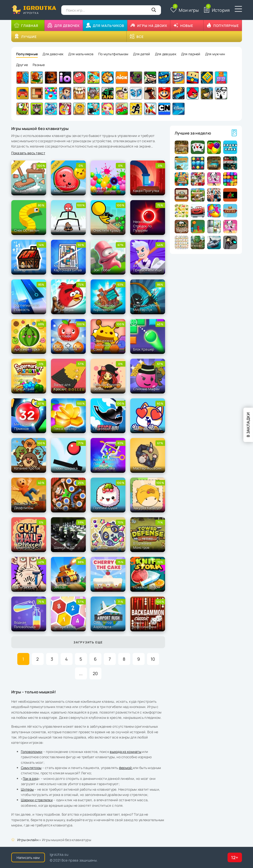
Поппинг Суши (105, 508)
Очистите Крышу (107, 230)
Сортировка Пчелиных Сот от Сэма (107, 345)
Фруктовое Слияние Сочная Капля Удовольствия (68, 343)
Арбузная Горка (27, 349)
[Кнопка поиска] (154, 10)
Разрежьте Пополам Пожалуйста (24, 543)
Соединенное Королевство (105, 307)
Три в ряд (31, 779)
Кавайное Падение (101, 545)
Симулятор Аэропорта (103, 625)
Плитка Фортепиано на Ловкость (27, 305)
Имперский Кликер (24, 268)
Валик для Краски (62, 387)
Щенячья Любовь (147, 428)
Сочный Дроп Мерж (65, 188)
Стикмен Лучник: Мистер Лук (147, 307)
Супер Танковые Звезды (67, 585)
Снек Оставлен (27, 230)
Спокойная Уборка (23, 188)
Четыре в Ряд (65, 627)
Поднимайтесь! (106, 428)
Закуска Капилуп (147, 508)
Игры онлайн (28, 840)
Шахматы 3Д (64, 547)
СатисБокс (23, 587)
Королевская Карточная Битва (68, 268)
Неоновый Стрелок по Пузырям (142, 226)
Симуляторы (31, 768)
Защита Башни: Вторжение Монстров (146, 543)
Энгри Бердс (64, 310)
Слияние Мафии (146, 389)
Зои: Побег (102, 270)
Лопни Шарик (105, 191)
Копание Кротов (27, 468)
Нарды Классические (145, 625)
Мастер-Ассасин (147, 468)
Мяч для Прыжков (22, 426)
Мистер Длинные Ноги (68, 228)
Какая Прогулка (146, 191)
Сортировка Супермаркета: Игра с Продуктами (27, 382)
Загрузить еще (88, 642)
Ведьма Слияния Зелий (107, 387)
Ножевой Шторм (147, 587)
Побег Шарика (66, 468)
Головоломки (32, 752)
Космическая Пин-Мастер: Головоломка (104, 464)
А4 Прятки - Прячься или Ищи (148, 268)
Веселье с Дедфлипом (24, 506)
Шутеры (27, 789)
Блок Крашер (144, 349)
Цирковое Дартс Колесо (67, 506)
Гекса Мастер (65, 428)
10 (153, 659)
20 (95, 673)
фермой (126, 768)
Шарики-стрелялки (37, 800)
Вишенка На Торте (103, 585)
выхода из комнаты (126, 752)
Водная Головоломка (25, 625)
